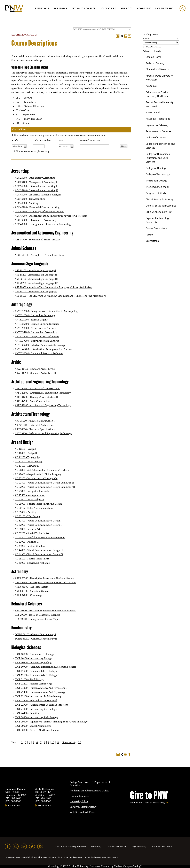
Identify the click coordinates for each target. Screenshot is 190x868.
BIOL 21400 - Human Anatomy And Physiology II (41, 692)
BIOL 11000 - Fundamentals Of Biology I (37, 671)
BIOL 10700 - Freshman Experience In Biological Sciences (45, 667)
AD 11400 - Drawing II (27, 466)
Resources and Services (158, 131)
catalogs (55, 866)
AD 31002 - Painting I (26, 512)
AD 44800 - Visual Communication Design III (39, 550)
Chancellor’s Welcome (157, 69)
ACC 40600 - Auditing (26, 203)
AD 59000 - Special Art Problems (32, 563)
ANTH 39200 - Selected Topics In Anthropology (40, 345)
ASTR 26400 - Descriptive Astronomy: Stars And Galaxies (45, 583)
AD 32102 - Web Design (27, 517)
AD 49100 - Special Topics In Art (32, 559)
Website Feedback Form (82, 812)
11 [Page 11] (58, 743)
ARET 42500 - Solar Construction (33, 401)
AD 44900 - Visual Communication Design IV (39, 555)
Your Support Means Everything (147, 803)
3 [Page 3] (26, 743)
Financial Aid (153, 112)
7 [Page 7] (41, 743)
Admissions (42, 8)
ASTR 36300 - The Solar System (32, 587)
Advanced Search (152, 51)
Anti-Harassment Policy (162, 846)
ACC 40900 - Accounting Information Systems (39, 212)
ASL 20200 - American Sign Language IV (36, 283)
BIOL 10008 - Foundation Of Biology (34, 654)
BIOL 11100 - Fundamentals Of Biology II (37, 675)
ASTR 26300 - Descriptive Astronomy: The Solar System (44, 578)
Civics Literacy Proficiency (160, 199)
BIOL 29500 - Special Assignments (33, 726)
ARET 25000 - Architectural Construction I (38, 389)
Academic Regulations (158, 119)
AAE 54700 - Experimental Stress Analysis (37, 240)
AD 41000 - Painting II (27, 542)
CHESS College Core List (159, 212)
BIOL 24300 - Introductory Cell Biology (36, 709)
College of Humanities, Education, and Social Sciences (158, 158)
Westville (45, 805)
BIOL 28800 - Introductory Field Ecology (37, 718)
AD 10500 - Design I (25, 449)
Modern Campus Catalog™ (128, 866)
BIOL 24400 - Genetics (27, 713)
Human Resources (79, 796)
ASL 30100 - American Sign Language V (36, 292)
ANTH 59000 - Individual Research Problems (39, 354)
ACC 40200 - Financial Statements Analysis (38, 195)
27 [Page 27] (79, 743)
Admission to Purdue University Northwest (157, 94)
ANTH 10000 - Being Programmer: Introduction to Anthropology (47, 311)
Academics (60, 8)
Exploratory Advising (157, 125)
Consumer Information (117, 846)
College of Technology (158, 174)
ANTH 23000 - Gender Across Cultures (35, 328)
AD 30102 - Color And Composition (34, 508)
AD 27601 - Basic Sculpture (29, 500)
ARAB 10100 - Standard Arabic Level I (35, 369)
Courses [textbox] (147, 38)
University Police (79, 801)
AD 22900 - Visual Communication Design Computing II (45, 487)
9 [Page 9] (48, 743)
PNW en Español (165, 8)
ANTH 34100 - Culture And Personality (36, 332)
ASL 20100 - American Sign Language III (36, 279)
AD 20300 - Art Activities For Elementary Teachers (42, 470)
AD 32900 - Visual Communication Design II (39, 525)
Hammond (14, 805)
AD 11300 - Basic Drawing (29, 462)
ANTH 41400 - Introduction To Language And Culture (43, 349)
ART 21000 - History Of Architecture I (35, 425)
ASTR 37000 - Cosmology (28, 595)
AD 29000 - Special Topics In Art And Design (38, 504)
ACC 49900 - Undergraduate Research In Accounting (43, 224)
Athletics (127, 8)
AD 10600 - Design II (26, 453)
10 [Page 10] (53, 743)
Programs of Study (156, 193)
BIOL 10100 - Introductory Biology (33, 658)
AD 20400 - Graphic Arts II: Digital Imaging (38, 474)
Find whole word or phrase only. (33, 151)
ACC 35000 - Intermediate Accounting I (36, 186)
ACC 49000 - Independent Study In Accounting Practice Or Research (51, 216)
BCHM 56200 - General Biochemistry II (36, 639)
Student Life (108, 8)
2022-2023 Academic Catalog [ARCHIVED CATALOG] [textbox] (94, 29)
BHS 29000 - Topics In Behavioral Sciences (37, 615)
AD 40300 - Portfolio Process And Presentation (40, 538)
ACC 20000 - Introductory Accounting (35, 178)
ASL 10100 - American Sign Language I (35, 271)
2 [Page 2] (22, 743)
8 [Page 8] (45, 743)
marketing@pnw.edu (109, 857)
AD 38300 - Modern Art (27, 529)
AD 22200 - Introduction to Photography (36, 479)
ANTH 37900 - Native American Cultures (37, 341)
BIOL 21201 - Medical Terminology (34, 684)
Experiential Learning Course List (157, 220)
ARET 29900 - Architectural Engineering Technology (43, 393)
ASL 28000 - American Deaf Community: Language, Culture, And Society (53, 287)
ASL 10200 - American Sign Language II (36, 275)
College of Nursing (156, 168)
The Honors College (156, 181)
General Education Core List (161, 206)
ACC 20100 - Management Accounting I (36, 182)
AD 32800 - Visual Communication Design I (38, 521)
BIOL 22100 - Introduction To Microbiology (38, 696)
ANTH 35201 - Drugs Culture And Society (37, 337)
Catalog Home (153, 57)
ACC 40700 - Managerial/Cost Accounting (37, 207)
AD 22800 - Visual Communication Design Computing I (44, 483)
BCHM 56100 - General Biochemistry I (35, 635)
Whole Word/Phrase (154, 47)
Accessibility (96, 846)
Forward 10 (69, 743)
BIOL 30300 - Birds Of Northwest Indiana (37, 730)
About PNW (144, 8)
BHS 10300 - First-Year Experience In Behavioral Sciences (45, 611)
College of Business (156, 137)
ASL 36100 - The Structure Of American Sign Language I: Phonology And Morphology (60, 296)
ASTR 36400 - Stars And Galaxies (32, 591)
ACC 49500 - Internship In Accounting (35, 220)
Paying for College (84, 8)
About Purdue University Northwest (159, 78)
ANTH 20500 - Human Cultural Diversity (37, 324)
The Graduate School (157, 187)
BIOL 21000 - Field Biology (29, 680)
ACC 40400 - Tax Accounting (30, 199)
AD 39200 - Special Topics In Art (32, 533)
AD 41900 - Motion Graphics (30, 546)
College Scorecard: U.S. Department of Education (90, 784)
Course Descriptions (156, 228)
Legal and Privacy (139, 846)
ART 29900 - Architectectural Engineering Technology (43, 434)
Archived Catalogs (156, 63)
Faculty (149, 235)
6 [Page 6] (37, 743)
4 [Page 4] (29, 743)
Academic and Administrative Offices (89, 791)
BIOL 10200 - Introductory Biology (33, 663)
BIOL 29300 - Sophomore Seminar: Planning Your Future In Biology (51, 722)
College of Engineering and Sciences (160, 146)
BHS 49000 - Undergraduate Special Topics (37, 619)
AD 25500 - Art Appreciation (30, 495)
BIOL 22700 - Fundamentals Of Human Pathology (42, 705)
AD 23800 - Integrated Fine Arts (32, 491)
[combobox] (102, 29)
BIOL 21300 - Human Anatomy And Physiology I (41, 688)
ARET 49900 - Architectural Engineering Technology (43, 405)
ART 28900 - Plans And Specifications (35, 429)
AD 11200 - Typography (27, 457)
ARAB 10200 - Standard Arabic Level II (35, 373)
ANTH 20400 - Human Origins (31, 320)
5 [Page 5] (33, 743)
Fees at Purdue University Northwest (159, 104)
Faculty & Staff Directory (83, 807)
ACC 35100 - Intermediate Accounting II (36, 191)
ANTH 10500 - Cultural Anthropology (35, 316)
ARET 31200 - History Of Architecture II (36, 397)
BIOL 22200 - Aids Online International (36, 701)
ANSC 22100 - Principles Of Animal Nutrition (39, 255)
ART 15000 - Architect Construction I (35, 421)
